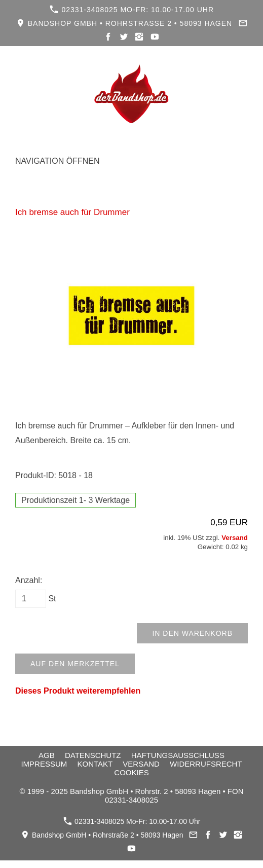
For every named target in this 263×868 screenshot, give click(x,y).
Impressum (44, 764)
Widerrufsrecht (206, 764)
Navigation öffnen (58, 161)
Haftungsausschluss (178, 755)
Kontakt (95, 764)
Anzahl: (29, 580)
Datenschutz (93, 755)
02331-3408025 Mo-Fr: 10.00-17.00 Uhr (132, 9)
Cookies (131, 772)
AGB (47, 755)
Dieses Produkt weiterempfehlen (78, 691)
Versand (235, 538)
